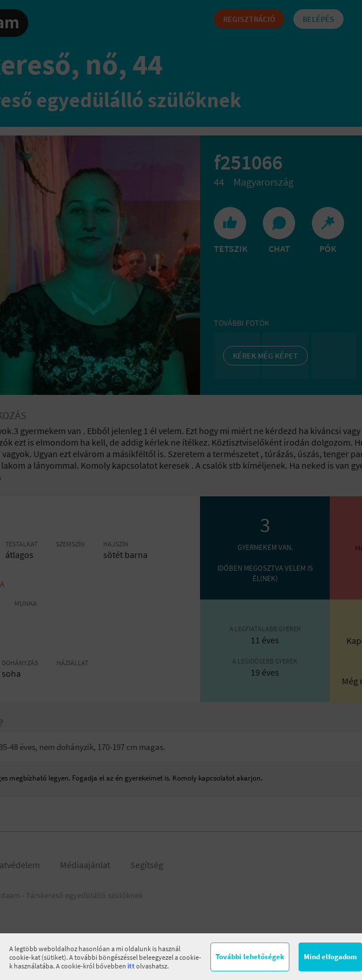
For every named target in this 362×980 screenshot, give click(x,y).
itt (131, 966)
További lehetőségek (250, 957)
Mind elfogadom (330, 957)
